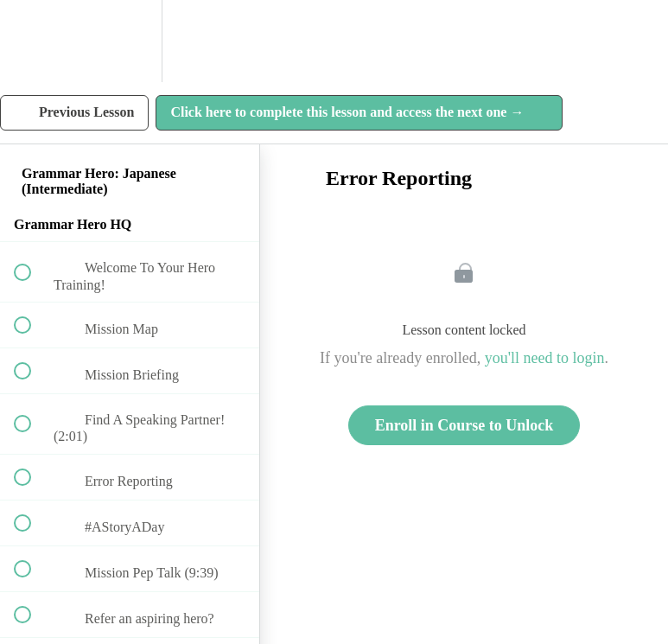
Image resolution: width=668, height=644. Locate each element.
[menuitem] (130, 41)
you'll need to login (545, 358)
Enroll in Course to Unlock (464, 425)
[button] (32, 41)
